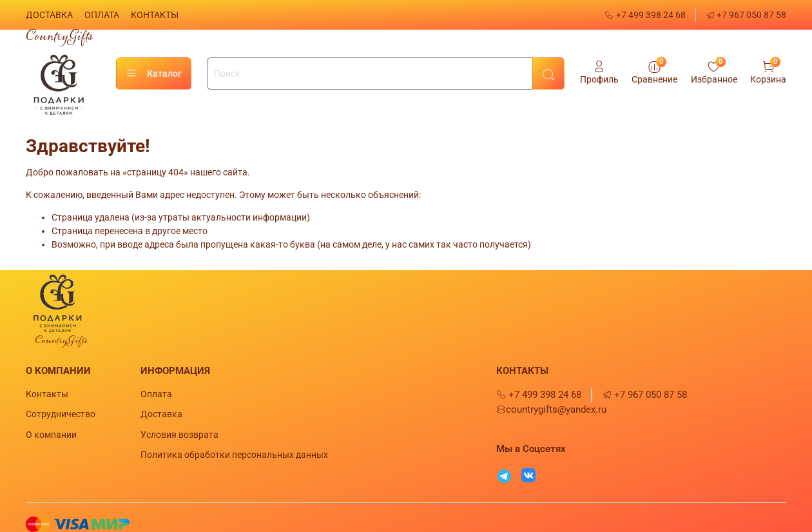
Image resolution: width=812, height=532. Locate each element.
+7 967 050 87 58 (746, 15)
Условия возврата (179, 435)
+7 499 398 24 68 (645, 15)
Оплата (156, 394)
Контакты (47, 394)
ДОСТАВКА (49, 15)
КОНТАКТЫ (155, 15)
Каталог (154, 74)
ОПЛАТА (102, 15)
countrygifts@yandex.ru (551, 409)
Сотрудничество (61, 414)
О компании (51, 435)
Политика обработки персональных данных (234, 455)
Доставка (161, 414)
